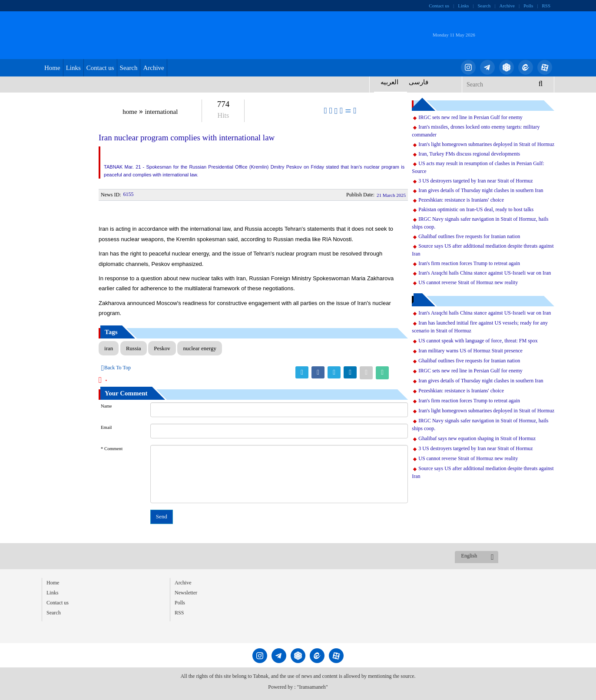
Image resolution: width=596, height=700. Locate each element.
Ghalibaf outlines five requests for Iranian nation (469, 236)
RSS (546, 6)
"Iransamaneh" (313, 687)
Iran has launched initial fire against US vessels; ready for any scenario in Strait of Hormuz (480, 327)
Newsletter (186, 593)
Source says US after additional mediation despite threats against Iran (483, 250)
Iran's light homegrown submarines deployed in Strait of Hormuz (486, 144)
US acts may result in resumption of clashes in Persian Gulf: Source (478, 167)
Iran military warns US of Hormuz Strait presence (470, 351)
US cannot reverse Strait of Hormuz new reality (468, 282)
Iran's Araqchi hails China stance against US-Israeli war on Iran (485, 273)
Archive (507, 6)
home (130, 112)
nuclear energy (200, 348)
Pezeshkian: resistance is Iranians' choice (461, 200)
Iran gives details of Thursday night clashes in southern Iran (481, 190)
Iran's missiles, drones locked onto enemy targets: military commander (476, 131)
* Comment (112, 449)
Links (463, 6)
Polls (528, 6)
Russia (134, 348)
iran (109, 348)
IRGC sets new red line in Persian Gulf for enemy (470, 117)
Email (106, 427)
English (469, 556)
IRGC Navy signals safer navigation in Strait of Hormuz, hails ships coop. (480, 223)
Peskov (162, 348)
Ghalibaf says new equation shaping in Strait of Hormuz (477, 438)
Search (484, 6)
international (162, 112)
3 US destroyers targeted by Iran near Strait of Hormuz (475, 181)
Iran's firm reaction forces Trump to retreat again (469, 263)
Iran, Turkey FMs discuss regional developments (469, 154)
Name (106, 406)
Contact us (439, 6)
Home (52, 68)
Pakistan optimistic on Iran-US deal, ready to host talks (476, 209)
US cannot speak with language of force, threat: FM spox (478, 341)
